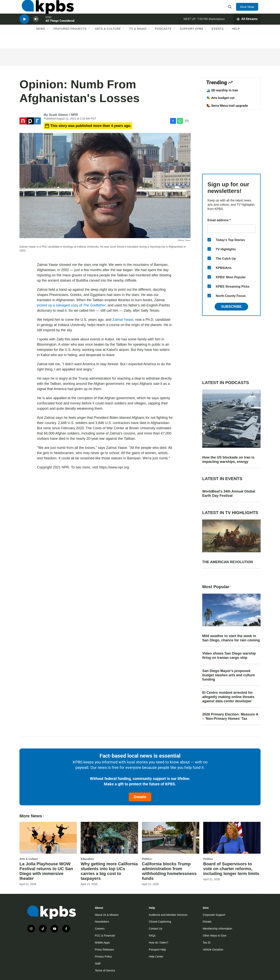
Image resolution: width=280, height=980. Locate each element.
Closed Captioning (160, 922)
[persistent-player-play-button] (24, 28)
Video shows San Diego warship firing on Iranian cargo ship (229, 656)
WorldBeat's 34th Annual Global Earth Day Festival (229, 493)
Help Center (156, 957)
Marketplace (217, 28)
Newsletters (102, 922)
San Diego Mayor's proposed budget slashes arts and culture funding (229, 675)
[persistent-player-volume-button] (36, 28)
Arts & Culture (108, 40)
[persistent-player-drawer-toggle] (247, 28)
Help (236, 40)
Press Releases (104, 950)
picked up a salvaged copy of (71, 305)
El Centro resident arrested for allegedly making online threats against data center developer (228, 697)
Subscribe (231, 307)
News (41, 40)
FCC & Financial (105, 936)
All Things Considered (60, 30)
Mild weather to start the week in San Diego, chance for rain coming (231, 638)
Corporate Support (214, 915)
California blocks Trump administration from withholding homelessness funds (169, 871)
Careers (100, 929)
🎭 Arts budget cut (220, 98)
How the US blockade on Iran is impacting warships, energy (228, 460)
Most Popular (217, 587)
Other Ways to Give (215, 936)
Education (87, 859)
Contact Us (155, 929)
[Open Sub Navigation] (48, 40)
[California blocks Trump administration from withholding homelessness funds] (171, 838)
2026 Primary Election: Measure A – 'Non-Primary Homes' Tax (230, 716)
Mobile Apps (102, 943)
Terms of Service (105, 970)
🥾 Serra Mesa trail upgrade (227, 106)
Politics (147, 859)
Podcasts (163, 40)
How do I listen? (158, 943)
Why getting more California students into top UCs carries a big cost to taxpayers (109, 871)
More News (32, 816)
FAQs (152, 936)
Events (218, 40)
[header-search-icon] (231, 10)
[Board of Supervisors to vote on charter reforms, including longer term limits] (232, 838)
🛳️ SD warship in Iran (222, 90)
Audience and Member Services (168, 915)
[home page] (45, 10)
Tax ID (207, 943)
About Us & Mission (107, 915)
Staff (98, 964)
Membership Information (217, 929)
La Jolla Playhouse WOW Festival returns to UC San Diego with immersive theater (46, 871)
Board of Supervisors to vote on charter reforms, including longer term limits (231, 869)
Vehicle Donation (213, 950)
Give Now (249, 10)
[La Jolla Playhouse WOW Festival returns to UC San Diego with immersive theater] (48, 838)
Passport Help (157, 950)
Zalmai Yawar (123, 320)
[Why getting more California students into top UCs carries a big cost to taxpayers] (109, 838)
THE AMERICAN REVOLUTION (227, 562)
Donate (140, 797)
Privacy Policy (103, 957)
